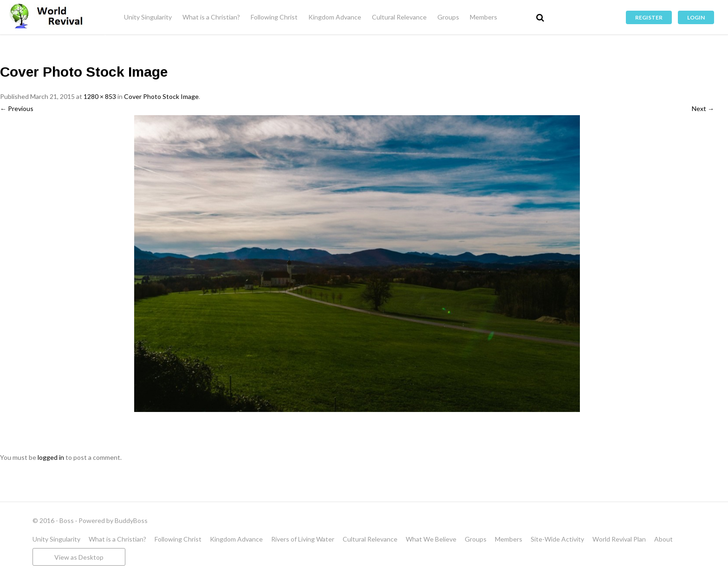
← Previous (17, 108)
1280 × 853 (100, 96)
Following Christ (274, 17)
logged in (51, 457)
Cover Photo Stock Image (161, 96)
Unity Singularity (148, 17)
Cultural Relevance (399, 17)
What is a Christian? (211, 17)
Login (696, 17)
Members (484, 17)
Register (649, 17)
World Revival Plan (619, 539)
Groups (448, 17)
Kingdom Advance (335, 17)
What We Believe (431, 539)
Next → (703, 108)
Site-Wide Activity (557, 539)
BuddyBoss (131, 520)
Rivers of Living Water (303, 539)
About (663, 539)
